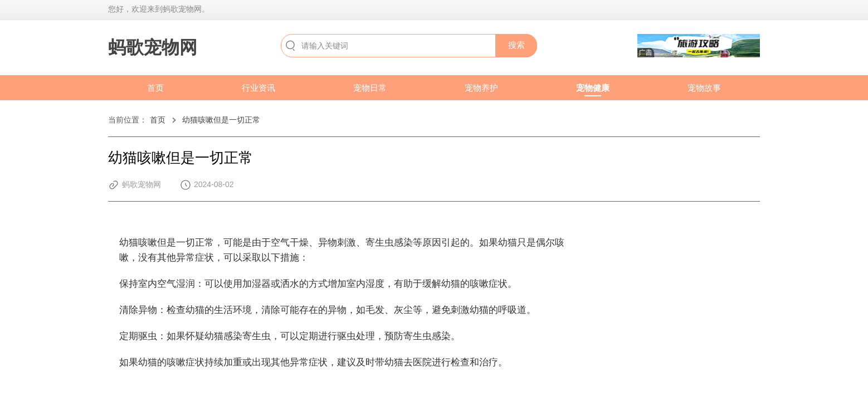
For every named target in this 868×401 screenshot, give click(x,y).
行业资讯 (259, 88)
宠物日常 (370, 88)
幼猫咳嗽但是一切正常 (221, 120)
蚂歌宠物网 (153, 47)
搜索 (516, 45)
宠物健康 (593, 88)
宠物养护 (481, 88)
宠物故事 (704, 88)
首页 (155, 88)
